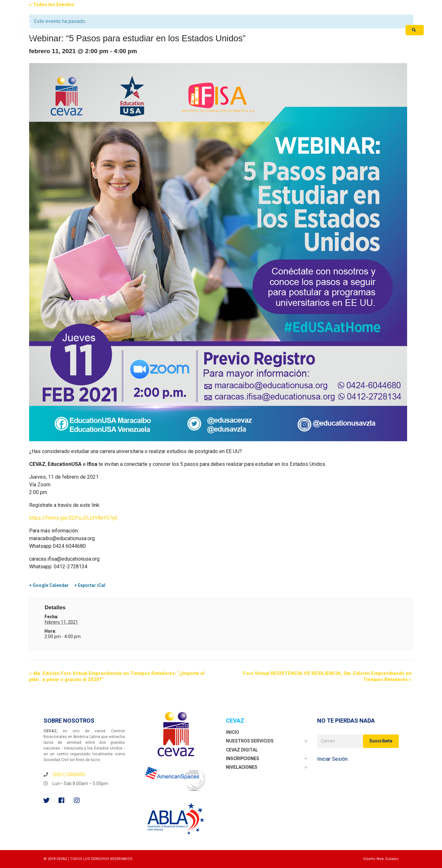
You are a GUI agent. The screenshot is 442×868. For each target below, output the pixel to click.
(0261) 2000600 (69, 775)
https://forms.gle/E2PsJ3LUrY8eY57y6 (73, 518)
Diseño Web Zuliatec (381, 859)
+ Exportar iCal (90, 585)
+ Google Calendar (49, 585)
